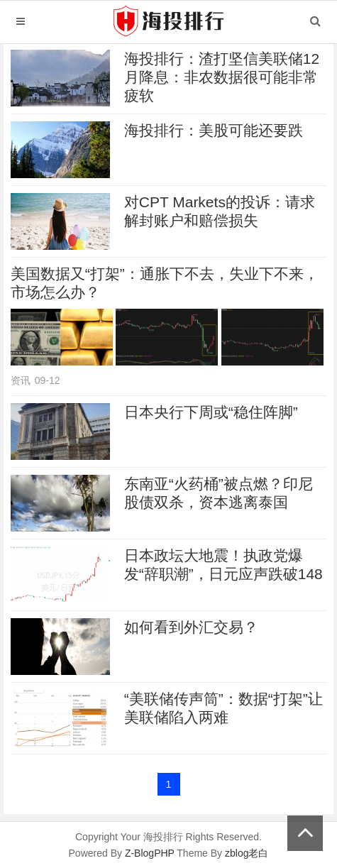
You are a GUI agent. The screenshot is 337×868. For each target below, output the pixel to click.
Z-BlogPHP (150, 853)
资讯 (21, 380)
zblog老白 (247, 853)
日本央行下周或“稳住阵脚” (211, 412)
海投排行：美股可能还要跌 (214, 130)
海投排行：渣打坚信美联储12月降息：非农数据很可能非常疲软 (222, 77)
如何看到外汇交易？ (191, 627)
